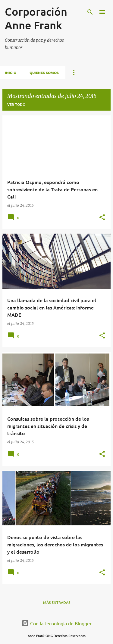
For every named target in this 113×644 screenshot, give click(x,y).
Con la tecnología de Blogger (57, 623)
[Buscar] (90, 12)
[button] (102, 218)
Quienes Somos (44, 73)
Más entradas (57, 602)
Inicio (11, 73)
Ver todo (16, 104)
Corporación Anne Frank (36, 18)
